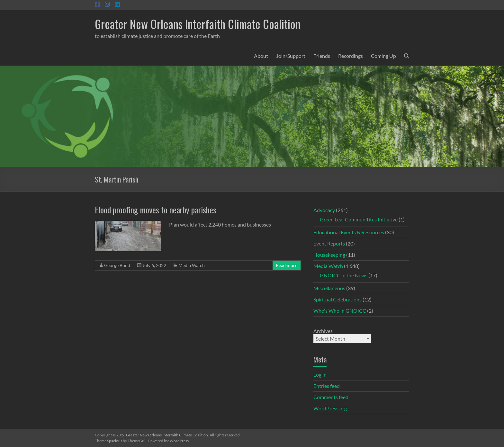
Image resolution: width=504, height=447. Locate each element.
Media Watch (192, 265)
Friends (322, 56)
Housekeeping (329, 255)
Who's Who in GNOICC (340, 311)
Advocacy (324, 210)
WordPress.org (330, 408)
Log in (320, 375)
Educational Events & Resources (349, 232)
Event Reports (329, 243)
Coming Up (383, 56)
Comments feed (331, 397)
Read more (287, 265)
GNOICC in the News (344, 275)
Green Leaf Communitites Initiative (359, 219)
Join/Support (291, 56)
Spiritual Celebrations (337, 299)
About (261, 56)
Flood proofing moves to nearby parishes (156, 210)
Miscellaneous (329, 288)
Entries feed (327, 386)
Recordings (351, 56)
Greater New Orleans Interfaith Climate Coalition (198, 24)
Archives (323, 331)
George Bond (117, 265)
